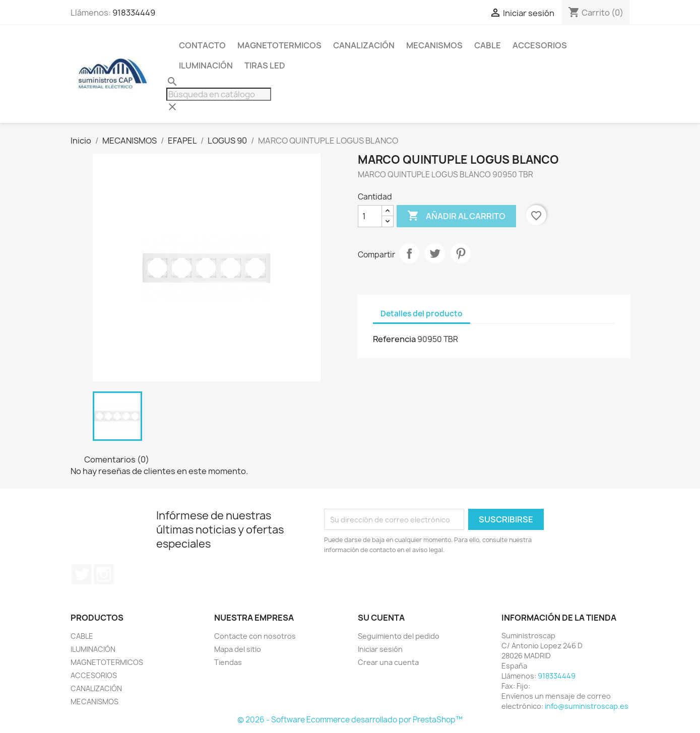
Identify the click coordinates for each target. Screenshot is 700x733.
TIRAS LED (265, 65)
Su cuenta (381, 618)
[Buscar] (219, 94)
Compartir (409, 253)
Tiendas (228, 662)
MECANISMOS (434, 45)
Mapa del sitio (238, 649)
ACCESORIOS (540, 45)
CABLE (488, 45)
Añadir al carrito (456, 216)
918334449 (134, 13)
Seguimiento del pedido (399, 636)
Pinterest (461, 253)
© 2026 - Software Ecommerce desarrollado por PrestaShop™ (350, 720)
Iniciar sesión (380, 649)
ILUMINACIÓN (206, 65)
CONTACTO (202, 45)
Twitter (82, 574)
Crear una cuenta (388, 662)
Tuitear (435, 253)
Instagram (104, 574)
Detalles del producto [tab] (422, 314)
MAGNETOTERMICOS (279, 45)
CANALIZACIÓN (364, 45)
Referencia (394, 339)
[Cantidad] (370, 216)
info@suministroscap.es (587, 706)
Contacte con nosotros (255, 636)
